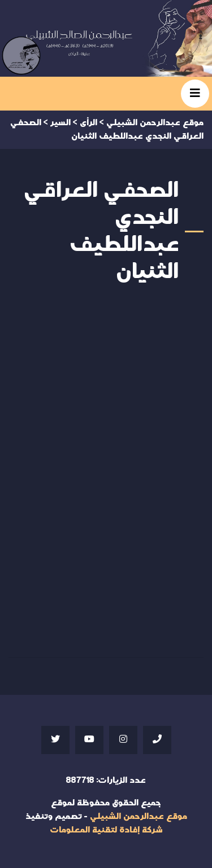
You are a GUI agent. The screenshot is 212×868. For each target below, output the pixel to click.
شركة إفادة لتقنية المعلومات (106, 830)
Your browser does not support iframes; (106, 474)
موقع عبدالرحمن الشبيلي (139, 816)
